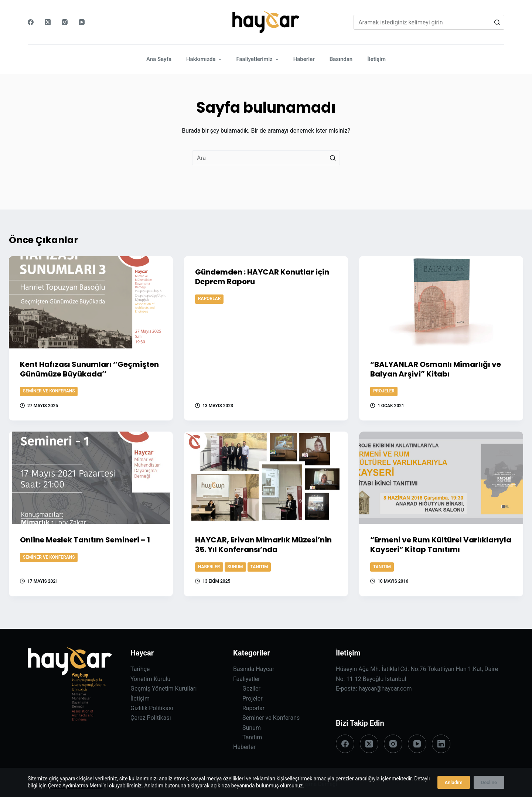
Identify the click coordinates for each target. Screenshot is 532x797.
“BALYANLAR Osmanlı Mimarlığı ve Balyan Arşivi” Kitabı (436, 369)
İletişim (140, 699)
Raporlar (209, 299)
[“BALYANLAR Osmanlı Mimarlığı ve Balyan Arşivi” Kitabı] (441, 302)
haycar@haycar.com (385, 689)
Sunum (235, 567)
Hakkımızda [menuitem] (205, 59)
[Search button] (497, 22)
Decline (489, 782)
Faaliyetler (247, 679)
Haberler (209, 567)
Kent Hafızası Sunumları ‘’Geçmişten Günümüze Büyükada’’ (89, 369)
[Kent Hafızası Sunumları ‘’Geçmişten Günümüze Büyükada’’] (91, 302)
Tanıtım (259, 567)
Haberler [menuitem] (304, 59)
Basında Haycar (254, 669)
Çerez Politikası (151, 718)
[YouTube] (82, 22)
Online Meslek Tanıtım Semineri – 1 (85, 540)
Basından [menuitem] (341, 59)
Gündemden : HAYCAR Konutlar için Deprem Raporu (262, 277)
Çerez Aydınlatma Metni (75, 786)
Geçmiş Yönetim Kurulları (163, 689)
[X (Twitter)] (48, 22)
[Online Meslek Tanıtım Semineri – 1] (91, 478)
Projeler (384, 391)
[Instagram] (65, 22)
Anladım (454, 782)
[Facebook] (31, 22)
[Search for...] (429, 22)
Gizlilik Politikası (152, 708)
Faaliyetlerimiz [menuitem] (258, 59)
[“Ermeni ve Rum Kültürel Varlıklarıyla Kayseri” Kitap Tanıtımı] (441, 478)
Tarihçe (140, 669)
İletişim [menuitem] (376, 59)
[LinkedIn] (441, 744)
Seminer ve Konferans (49, 391)
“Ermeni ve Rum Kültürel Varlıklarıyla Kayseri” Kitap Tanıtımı (441, 545)
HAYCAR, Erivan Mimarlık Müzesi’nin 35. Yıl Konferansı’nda (263, 545)
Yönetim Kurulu (150, 679)
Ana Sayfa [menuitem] (159, 59)
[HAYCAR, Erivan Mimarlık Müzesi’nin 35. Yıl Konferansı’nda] (266, 478)
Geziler (251, 689)
